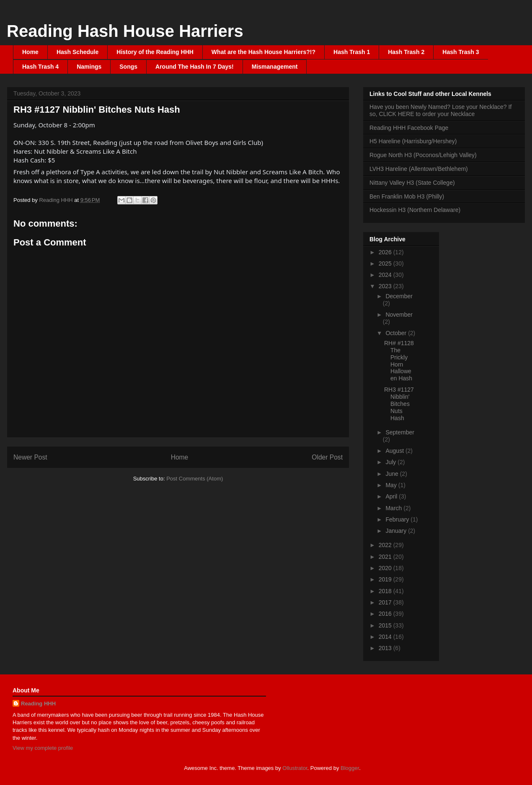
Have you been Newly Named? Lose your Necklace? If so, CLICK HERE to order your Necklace (440, 110)
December (399, 296)
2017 (386, 602)
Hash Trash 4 (40, 67)
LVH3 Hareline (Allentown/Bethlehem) (419, 169)
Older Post (327, 457)
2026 (386, 252)
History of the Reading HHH (155, 52)
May (392, 485)
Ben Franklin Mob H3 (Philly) (407, 196)
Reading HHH (38, 704)
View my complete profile (43, 748)
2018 (386, 591)
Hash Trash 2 (406, 52)
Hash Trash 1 (352, 52)
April (392, 496)
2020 (386, 568)
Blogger (350, 768)
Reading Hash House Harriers (125, 31)
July (391, 462)
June (393, 474)
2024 (386, 275)
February (398, 519)
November (399, 315)
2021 (386, 557)
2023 (386, 286)
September (400, 432)
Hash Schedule (77, 52)
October (397, 333)
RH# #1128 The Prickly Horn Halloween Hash (399, 361)
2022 (386, 545)
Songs (128, 67)
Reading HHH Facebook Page (409, 128)
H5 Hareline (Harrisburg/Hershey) (413, 141)
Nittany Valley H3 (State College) (412, 183)
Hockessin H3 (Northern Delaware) (415, 210)
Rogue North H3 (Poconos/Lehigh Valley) (423, 155)
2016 (386, 614)
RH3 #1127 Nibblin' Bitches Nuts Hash (399, 404)
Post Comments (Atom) (195, 479)
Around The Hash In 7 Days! (195, 67)
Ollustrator (295, 768)
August (395, 451)
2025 (386, 263)
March (394, 508)
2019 (386, 579)
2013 (386, 648)
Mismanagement (275, 67)
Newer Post (30, 457)
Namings (89, 67)
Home (30, 52)
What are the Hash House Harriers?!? (263, 52)
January (397, 531)
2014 (386, 637)
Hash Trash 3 (461, 52)
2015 (386, 625)
